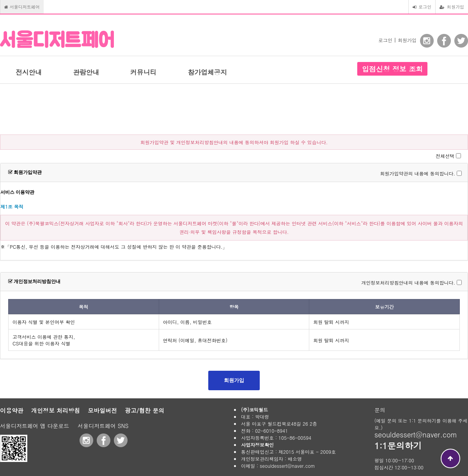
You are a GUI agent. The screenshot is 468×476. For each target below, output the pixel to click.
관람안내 (86, 72)
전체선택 (445, 156)
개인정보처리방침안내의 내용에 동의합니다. (408, 282)
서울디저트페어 (22, 7)
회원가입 (452, 7)
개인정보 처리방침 (56, 410)
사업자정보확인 (257, 445)
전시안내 (29, 72)
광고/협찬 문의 (144, 410)
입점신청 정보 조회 (392, 69)
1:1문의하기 (398, 445)
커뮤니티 (143, 72)
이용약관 (12, 410)
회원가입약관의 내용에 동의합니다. (417, 173)
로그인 (422, 7)
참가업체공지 (207, 72)
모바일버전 (102, 410)
